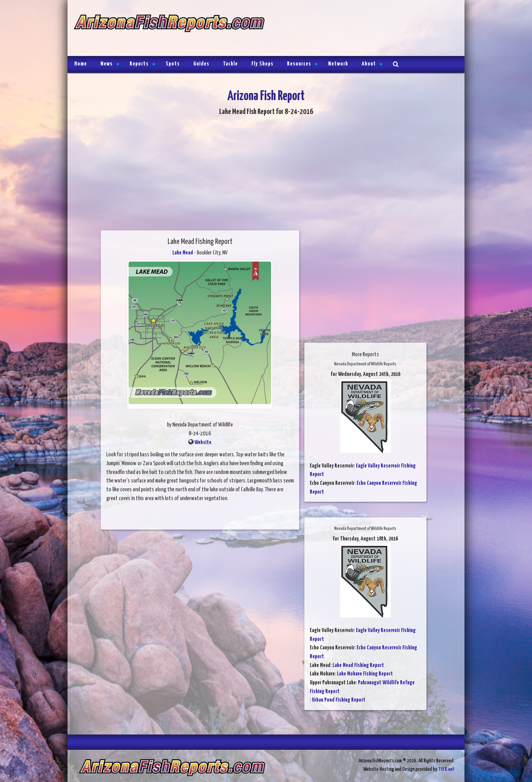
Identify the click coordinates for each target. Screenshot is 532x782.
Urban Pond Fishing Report (339, 700)
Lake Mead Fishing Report (358, 665)
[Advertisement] (362, 29)
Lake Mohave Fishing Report (365, 674)
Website (203, 443)
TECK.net (446, 769)
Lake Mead (183, 253)
